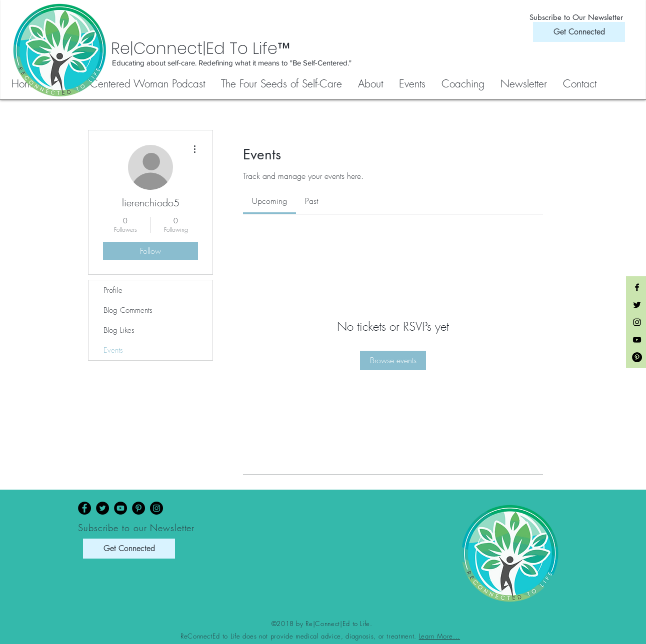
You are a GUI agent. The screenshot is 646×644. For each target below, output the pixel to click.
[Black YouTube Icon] (637, 340)
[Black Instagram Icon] (637, 322)
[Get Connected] (579, 32)
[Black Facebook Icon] (637, 287)
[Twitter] (102, 508)
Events (113, 350)
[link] (269, 201)
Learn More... (439, 636)
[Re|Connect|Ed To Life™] (250, 48)
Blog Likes (119, 330)
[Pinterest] (138, 508)
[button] (282, 84)
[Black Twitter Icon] (637, 305)
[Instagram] (156, 508)
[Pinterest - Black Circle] (637, 357)
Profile (113, 290)
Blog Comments (128, 310)
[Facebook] (84, 508)
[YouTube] (120, 508)
